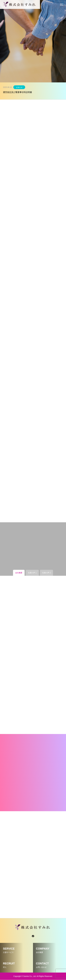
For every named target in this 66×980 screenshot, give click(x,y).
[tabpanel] (33, 41)
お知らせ (19, 87)
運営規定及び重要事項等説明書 (17, 92)
